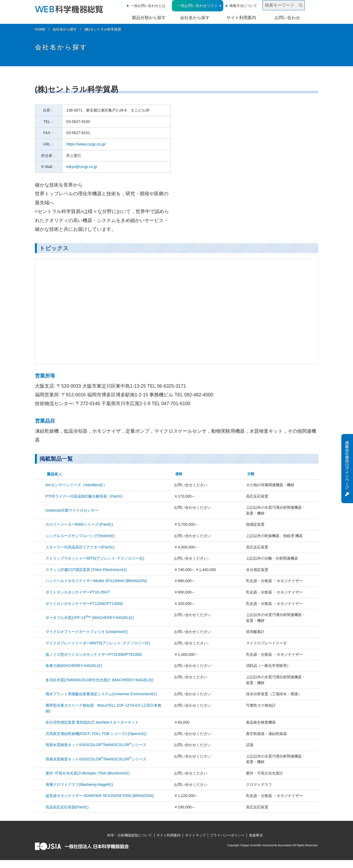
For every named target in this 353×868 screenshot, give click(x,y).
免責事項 (256, 835)
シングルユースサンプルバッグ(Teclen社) (80, 536)
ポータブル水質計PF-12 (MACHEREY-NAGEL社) (90, 618)
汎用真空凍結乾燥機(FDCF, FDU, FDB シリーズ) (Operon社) (96, 734)
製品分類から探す (149, 18)
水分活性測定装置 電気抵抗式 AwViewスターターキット (92, 722)
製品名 (52, 474)
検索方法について (243, 6)
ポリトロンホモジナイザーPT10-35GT (78, 592)
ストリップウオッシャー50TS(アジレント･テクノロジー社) (95, 558)
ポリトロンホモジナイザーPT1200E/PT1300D (84, 604)
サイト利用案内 (241, 18)
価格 (179, 474)
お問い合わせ (287, 18)
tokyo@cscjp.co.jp (82, 167)
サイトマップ (195, 835)
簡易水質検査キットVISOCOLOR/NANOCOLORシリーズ (96, 745)
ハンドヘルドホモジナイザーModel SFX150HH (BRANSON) (96, 581)
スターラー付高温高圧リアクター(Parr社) (80, 547)
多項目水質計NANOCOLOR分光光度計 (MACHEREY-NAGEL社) (100, 680)
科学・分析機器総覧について (130, 835)
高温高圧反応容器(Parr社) (67, 807)
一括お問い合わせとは (148, 6)
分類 (251, 474)
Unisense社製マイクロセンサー (72, 510)
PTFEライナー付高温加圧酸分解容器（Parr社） (86, 496)
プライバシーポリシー (227, 835)
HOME (40, 29)
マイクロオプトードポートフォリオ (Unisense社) (87, 632)
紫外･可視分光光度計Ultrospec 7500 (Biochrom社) (88, 773)
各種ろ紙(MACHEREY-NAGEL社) (74, 666)
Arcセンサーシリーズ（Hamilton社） (76, 485)
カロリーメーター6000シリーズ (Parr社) (79, 524)
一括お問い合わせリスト (198, 6)
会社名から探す (195, 18)
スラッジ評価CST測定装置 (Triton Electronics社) (86, 570)
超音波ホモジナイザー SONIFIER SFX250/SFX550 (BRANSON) (100, 796)
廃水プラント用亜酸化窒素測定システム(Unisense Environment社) (101, 694)
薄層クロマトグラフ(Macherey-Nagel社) (79, 785)
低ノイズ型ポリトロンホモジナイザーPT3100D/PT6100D (94, 654)
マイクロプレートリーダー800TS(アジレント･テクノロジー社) (98, 643)
